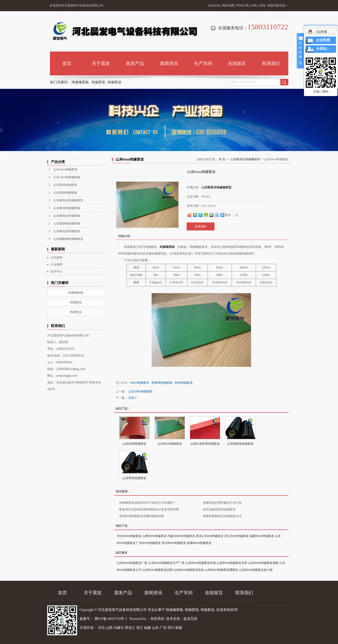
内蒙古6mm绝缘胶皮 (181, 536)
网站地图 (228, 5)
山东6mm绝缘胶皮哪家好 (222, 570)
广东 (163, 628)
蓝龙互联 (190, 619)
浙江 (140, 628)
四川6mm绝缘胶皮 (174, 543)
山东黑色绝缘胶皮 (134, 478)
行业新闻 (56, 265)
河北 (101, 628)
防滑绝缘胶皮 (184, 383)
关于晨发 (101, 63)
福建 (147, 628)
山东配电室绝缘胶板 (67, 216)
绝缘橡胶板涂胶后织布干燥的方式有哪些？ (148, 503)
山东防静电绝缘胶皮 (240, 444)
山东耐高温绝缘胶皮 (67, 231)
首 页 (222, 159)
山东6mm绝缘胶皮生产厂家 (166, 563)
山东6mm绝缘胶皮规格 (263, 563)
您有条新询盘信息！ (274, 5)
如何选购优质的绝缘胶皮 (219, 509)
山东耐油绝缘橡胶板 (67, 208)
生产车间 (203, 63)
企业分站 (214, 5)
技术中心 (56, 271)
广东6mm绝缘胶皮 (148, 543)
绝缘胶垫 (98, 82)
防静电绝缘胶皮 (162, 383)
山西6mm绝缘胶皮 (154, 536)
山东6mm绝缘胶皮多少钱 (256, 570)
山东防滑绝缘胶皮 (134, 444)
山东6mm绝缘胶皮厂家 (132, 563)
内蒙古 (119, 628)
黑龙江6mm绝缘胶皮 (210, 536)
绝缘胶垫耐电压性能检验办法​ (222, 516)
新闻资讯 (169, 63)
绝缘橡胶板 (80, 82)
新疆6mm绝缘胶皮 (199, 543)
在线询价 (201, 226)
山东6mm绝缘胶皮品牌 (157, 570)
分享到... (323, 49)
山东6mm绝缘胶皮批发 (189, 570)
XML (254, 5)
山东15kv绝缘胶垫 (140, 391)
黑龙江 (130, 628)
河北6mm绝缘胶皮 (129, 536)
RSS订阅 (243, 5)
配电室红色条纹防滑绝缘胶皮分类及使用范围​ (149, 509)
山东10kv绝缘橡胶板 (67, 177)
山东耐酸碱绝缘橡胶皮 (68, 239)
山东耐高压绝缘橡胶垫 (68, 200)
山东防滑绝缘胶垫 (65, 185)
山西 (109, 628)
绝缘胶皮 (115, 82)
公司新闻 (56, 258)
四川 (171, 628)
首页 (67, 63)
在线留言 (237, 63)
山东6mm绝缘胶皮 (170, 444)
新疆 (179, 628)
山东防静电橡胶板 (65, 193)
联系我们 (271, 63)
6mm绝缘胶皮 (140, 383)
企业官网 (323, 40)
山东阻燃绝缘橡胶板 (67, 223)
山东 (155, 628)
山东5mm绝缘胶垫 (65, 169)
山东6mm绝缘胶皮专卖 (232, 563)
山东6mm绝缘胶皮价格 (201, 563)
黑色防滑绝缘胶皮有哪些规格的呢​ (142, 516)
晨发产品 (135, 63)
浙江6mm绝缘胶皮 (236, 536)
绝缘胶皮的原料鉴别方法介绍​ (222, 503)
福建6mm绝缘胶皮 (262, 536)
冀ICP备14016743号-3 (111, 619)
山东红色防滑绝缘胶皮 (205, 444)
